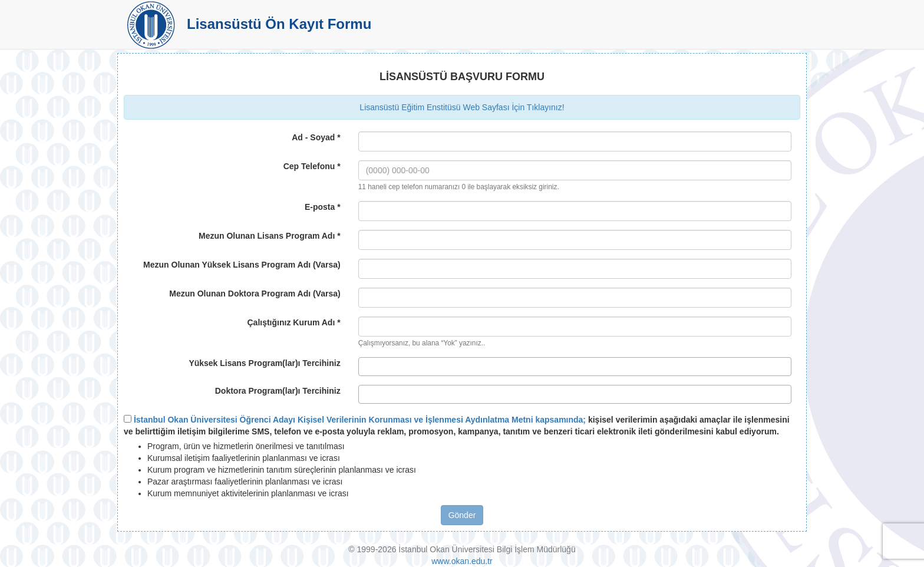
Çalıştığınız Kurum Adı (293, 322)
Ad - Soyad (316, 137)
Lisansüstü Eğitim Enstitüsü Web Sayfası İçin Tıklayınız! (462, 107)
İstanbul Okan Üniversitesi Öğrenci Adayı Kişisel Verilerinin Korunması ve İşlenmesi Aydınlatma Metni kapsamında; (360, 420)
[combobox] (575, 367)
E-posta (323, 207)
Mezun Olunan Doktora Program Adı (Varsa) (255, 294)
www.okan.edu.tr (462, 561)
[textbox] (365, 367)
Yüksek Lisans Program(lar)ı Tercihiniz (264, 363)
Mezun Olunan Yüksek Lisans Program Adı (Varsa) (242, 265)
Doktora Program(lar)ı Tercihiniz (278, 391)
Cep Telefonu (312, 166)
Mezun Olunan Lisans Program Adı (270, 236)
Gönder (462, 515)
